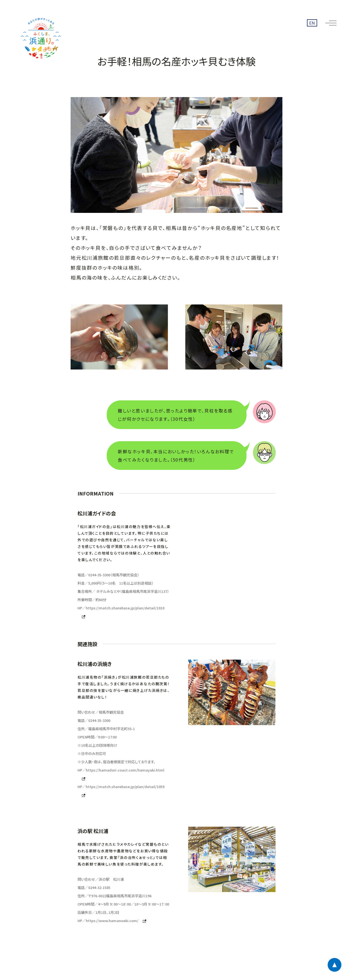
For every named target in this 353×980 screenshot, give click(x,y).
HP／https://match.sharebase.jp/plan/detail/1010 (121, 608)
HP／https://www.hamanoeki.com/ (108, 921)
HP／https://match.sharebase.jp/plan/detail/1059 (121, 787)
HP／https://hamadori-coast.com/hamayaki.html (121, 770)
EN (312, 23)
